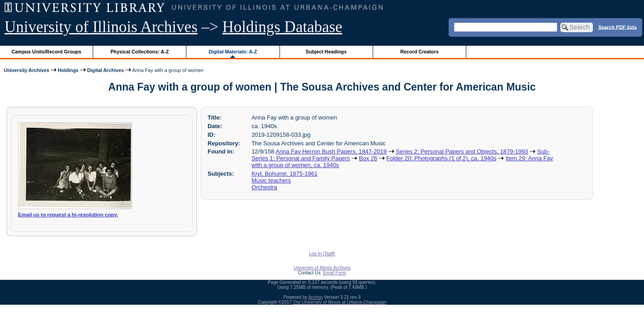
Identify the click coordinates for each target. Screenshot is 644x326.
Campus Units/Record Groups (47, 52)
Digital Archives (106, 70)
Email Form (334, 273)
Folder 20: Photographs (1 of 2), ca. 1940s (441, 158)
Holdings (68, 70)
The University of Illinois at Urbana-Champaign (340, 302)
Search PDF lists (618, 27)
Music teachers (271, 180)
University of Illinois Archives (101, 27)
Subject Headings (326, 52)
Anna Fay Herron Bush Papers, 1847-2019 (331, 151)
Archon (316, 297)
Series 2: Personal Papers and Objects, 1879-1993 (462, 151)
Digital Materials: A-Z (233, 52)
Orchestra (264, 187)
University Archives (26, 70)
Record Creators (419, 52)
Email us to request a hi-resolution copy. (68, 215)
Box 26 (368, 158)
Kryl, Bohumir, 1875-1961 (284, 174)
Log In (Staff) (322, 254)
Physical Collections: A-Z (140, 52)
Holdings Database (282, 27)
